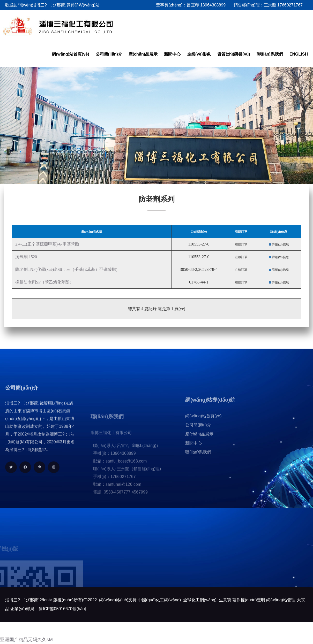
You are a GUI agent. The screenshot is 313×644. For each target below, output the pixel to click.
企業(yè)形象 (199, 54)
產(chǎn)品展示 (143, 54)
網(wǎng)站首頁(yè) (70, 54)
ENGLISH (299, 54)
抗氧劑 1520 (26, 257)
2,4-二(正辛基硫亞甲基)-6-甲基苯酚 (47, 244)
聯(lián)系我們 (270, 54)
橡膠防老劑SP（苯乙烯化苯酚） (44, 282)
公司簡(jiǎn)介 (109, 54)
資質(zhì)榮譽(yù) (234, 54)
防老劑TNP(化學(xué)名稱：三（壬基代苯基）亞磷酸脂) (66, 269)
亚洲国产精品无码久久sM (26, 640)
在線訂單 (241, 244)
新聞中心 (172, 54)
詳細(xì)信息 (280, 244)
